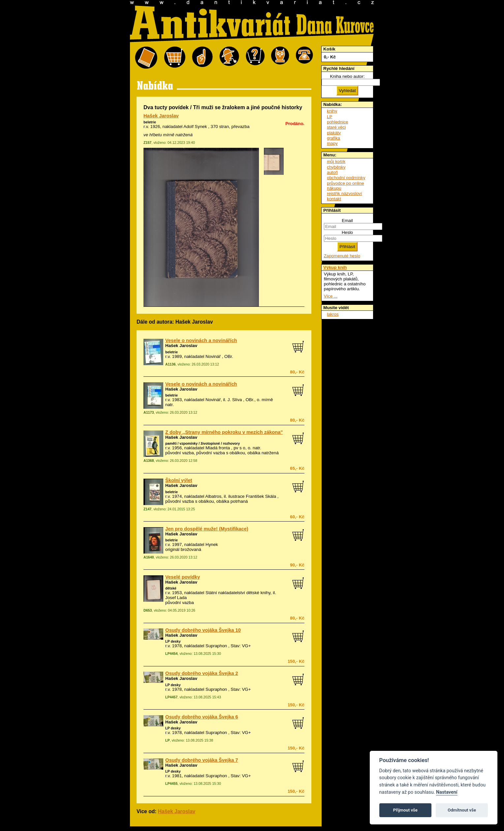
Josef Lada (176, 598)
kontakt (334, 199)
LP (330, 117)
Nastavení (447, 792)
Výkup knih (335, 267)
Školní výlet (179, 480)
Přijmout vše (405, 810)
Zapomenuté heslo (342, 256)
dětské (171, 588)
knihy (332, 111)
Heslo (347, 232)
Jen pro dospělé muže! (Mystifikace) (207, 529)
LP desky (173, 641)
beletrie (150, 122)
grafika (333, 138)
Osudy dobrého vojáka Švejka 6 (202, 717)
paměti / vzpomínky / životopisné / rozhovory (203, 443)
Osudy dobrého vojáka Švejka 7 (202, 760)
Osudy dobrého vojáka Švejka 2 (202, 673)
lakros (333, 314)
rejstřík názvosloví (345, 193)
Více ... (331, 296)
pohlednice (337, 122)
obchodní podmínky (346, 178)
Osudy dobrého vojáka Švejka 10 (203, 630)
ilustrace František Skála (252, 496)
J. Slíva (235, 400)
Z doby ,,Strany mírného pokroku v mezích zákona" (224, 432)
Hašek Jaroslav (161, 116)
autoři (332, 172)
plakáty (334, 133)
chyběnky (336, 167)
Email (347, 221)
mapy (332, 143)
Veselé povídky (183, 577)
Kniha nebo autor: (347, 76)
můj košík (336, 161)
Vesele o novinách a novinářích (201, 340)
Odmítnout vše (462, 810)
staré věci (336, 127)
